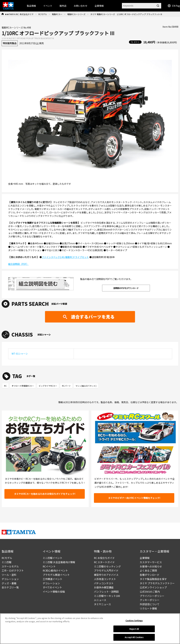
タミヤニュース (102, 604)
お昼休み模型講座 (104, 587)
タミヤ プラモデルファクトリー (157, 583)
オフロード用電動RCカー (23, 386)
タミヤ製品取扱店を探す (153, 579)
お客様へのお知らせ (151, 566)
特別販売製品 (10, 43)
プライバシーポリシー (152, 596)
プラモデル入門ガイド (106, 570)
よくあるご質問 (148, 570)
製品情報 (31, 6)
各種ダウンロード (150, 575)
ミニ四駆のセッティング (107, 566)
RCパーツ (66, 386)
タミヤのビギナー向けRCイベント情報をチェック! (134, 498)
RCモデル (43, 14)
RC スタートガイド (104, 562)
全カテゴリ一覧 (10, 587)
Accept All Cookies (134, 637)
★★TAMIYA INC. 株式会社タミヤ (19, 14)
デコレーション (10, 579)
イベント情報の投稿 (54, 592)
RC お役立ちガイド (104, 558)
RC (5, 386)
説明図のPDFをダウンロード (126, 288)
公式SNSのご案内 (150, 592)
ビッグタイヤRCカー (48, 386)
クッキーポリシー (150, 600)
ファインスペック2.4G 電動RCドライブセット (65, 257)
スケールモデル (10, 566)
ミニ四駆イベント (53, 558)
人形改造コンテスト (105, 579)
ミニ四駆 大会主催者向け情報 (59, 562)
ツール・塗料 (9, 575)
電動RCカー (57, 14)
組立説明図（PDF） (18, 264)
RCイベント (49, 566)
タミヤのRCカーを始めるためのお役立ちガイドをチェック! (45, 494)
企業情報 (145, 558)
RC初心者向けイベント (55, 570)
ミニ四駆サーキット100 (107, 596)
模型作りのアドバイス (106, 575)
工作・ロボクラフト (13, 570)
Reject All (134, 629)
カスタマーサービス (151, 562)
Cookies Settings (134, 621)
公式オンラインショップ (153, 587)
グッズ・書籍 (9, 583)
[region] (90, 629)
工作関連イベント (53, 579)
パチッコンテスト (104, 583)
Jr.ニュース (100, 600)
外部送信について (150, 604)
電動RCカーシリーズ (76, 14)
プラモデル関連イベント (56, 575)
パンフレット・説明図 (106, 592)
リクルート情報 (148, 608)
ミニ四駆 (7, 562)
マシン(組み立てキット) (86, 386)
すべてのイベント (52, 587)
